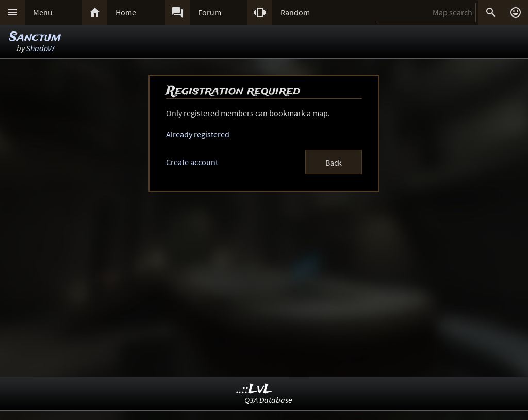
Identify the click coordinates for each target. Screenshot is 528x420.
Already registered (198, 134)
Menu (43, 12)
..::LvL (254, 389)
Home (126, 12)
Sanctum (35, 37)
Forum (210, 12)
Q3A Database (268, 400)
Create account (192, 162)
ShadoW (40, 48)
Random (295, 12)
